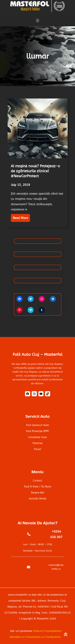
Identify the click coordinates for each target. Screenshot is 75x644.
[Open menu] (38, 20)
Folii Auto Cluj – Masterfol (37, 358)
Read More (20, 218)
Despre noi (37, 492)
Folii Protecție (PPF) (37, 432)
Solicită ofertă (38, 497)
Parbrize (37, 442)
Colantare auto (38, 437)
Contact (37, 482)
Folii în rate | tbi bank (37, 487)
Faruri (37, 447)
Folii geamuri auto (37, 427)
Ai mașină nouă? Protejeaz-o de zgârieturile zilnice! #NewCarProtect (35, 171)
